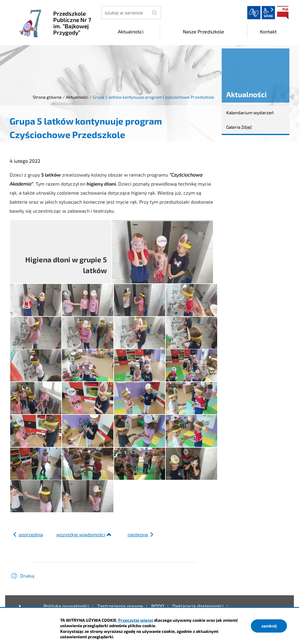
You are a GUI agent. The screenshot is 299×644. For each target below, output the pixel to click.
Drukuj (27, 576)
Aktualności (77, 97)
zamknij (269, 626)
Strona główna (47, 97)
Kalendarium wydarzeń (250, 112)
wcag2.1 (268, 13)
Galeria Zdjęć (239, 127)
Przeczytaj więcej (136, 620)
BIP (283, 13)
